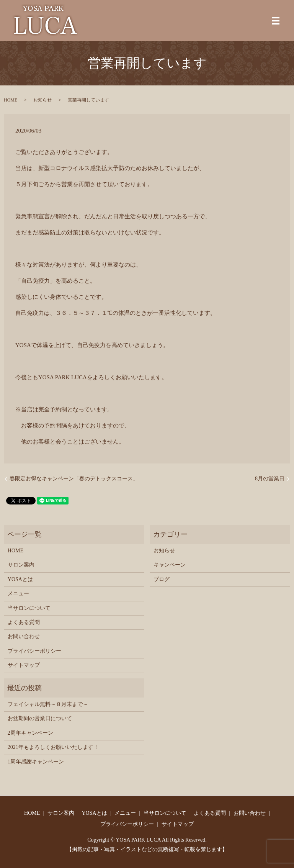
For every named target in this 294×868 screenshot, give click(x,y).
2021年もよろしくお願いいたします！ (53, 747)
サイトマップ (24, 665)
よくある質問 (24, 622)
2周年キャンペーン (30, 733)
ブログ (162, 579)
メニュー (18, 594)
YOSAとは (20, 579)
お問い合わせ (24, 636)
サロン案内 (21, 565)
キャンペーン (170, 565)
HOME (11, 100)
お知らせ (42, 100)
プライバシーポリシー (34, 651)
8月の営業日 (270, 479)
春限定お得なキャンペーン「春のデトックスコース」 (74, 479)
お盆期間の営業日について (40, 718)
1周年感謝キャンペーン (36, 762)
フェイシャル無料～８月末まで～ (48, 704)
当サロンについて (29, 608)
